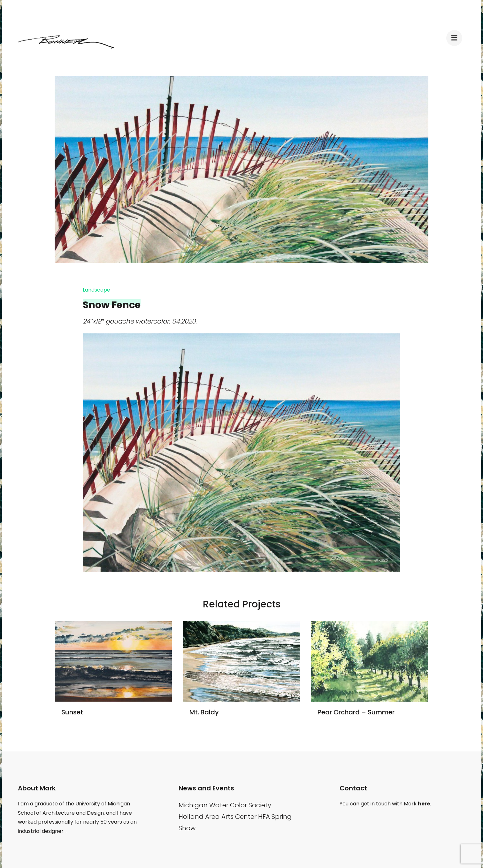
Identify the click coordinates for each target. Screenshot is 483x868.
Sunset (72, 712)
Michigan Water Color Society (225, 805)
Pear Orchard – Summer (356, 712)
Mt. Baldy (204, 712)
